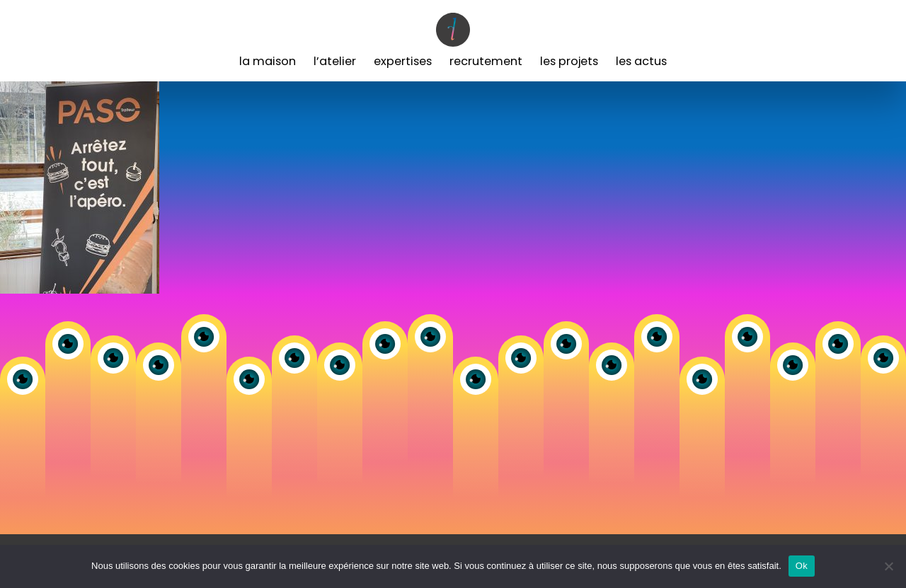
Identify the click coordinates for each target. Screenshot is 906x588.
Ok (802, 566)
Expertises (403, 61)
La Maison (268, 61)
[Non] (888, 566)
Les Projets (569, 61)
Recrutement (486, 61)
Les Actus (641, 61)
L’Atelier (335, 61)
